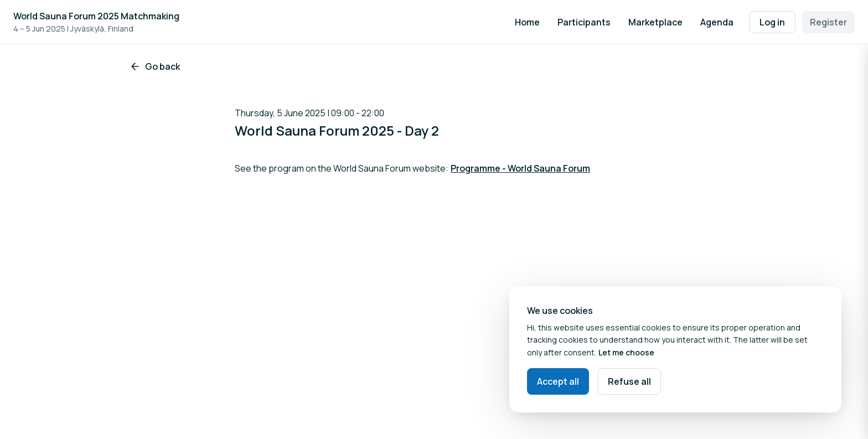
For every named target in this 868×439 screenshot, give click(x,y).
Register (828, 22)
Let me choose (626, 352)
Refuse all (629, 381)
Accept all (558, 381)
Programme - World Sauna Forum (520, 168)
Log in (772, 22)
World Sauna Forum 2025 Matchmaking (96, 16)
